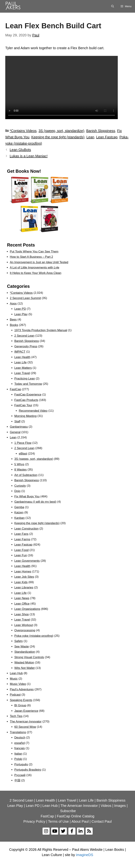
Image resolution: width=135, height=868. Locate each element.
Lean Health (22, 357)
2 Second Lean (24, 336)
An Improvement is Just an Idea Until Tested (39, 262)
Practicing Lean (25, 379)
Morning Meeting (26, 416)
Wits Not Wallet (25, 668)
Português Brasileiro (28, 770)
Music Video (18, 684)
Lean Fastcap (107, 137)
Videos (106, 806)
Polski (18, 759)
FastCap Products (26, 400)
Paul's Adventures (22, 689)
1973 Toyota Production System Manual (41, 330)
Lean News (22, 598)
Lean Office (22, 604)
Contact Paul (102, 821)
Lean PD (20, 309)
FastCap (15, 389)
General (15, 432)
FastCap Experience (28, 395)
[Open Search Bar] (113, 6)
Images (120, 806)
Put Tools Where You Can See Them (34, 252)
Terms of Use (58, 821)
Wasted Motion (24, 663)
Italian (18, 754)
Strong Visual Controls (29, 657)
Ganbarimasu (19, 427)
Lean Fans (21, 534)
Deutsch (20, 738)
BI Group (20, 705)
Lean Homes (23, 571)
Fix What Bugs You (27, 496)
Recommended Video (33, 411)
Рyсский (20, 775)
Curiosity (20, 486)
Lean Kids (21, 582)
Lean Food (22, 550)
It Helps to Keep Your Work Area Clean (36, 273)
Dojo (17, 491)
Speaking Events (21, 700)
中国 (17, 780)
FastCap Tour (23, 405)
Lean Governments (27, 561)
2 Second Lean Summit (25, 298)
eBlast (23, 454)
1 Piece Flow (23, 443)
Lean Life (21, 362)
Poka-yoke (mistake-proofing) (34, 636)
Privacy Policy (34, 821)
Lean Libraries (24, 587)
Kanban (20, 518)
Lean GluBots (20, 150)
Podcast (15, 695)
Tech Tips (16, 716)
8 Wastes (21, 470)
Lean (90, 137)
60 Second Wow (25, 727)
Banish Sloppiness (101, 131)
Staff (17, 421)
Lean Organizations (27, 609)
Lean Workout (24, 625)
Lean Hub (16, 673)
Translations (18, 732)
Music (14, 679)
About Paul (80, 821)
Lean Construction (27, 529)
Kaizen (19, 512)
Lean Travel (22, 373)
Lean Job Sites (24, 577)
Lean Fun (21, 555)
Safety (19, 641)
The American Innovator (26, 722)
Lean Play (21, 314)
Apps (13, 304)
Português (21, 764)
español (20, 743)
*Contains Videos (23, 131)
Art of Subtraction (26, 475)
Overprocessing (25, 630)
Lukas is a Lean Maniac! (29, 156)
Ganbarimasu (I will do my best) (35, 502)
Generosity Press (26, 346)
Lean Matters (23, 368)
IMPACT (20, 352)
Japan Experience (26, 711)
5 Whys (19, 464)
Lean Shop (22, 614)
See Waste (22, 647)
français (20, 748)
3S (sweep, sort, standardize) (61, 131)
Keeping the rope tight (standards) (58, 137)
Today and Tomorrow (28, 384)
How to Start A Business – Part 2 (31, 257)
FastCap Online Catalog (75, 816)
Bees (13, 320)
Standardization (25, 652)
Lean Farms (22, 539)
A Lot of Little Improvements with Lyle (35, 268)
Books (14, 325)
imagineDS (85, 855)
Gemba (19, 507)
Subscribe (68, 811)
